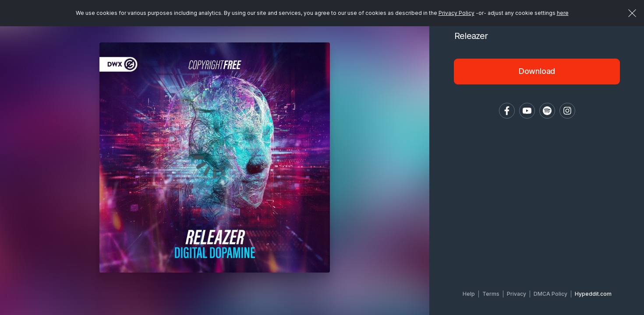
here (563, 13)
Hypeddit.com (593, 294)
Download (537, 71)
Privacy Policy (456, 13)
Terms (491, 294)
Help (469, 294)
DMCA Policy (550, 294)
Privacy (517, 294)
